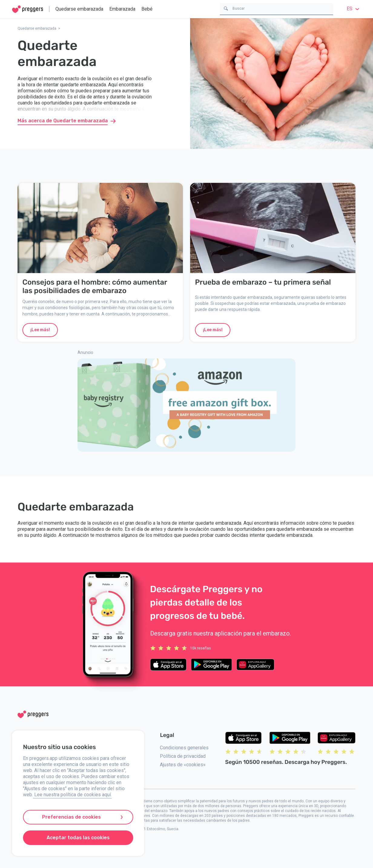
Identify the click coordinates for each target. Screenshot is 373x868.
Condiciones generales (184, 748)
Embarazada (122, 9)
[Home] (28, 9)
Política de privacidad (183, 756)
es (354, 9)
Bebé (147, 9)
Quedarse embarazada (79, 9)
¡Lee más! (40, 330)
